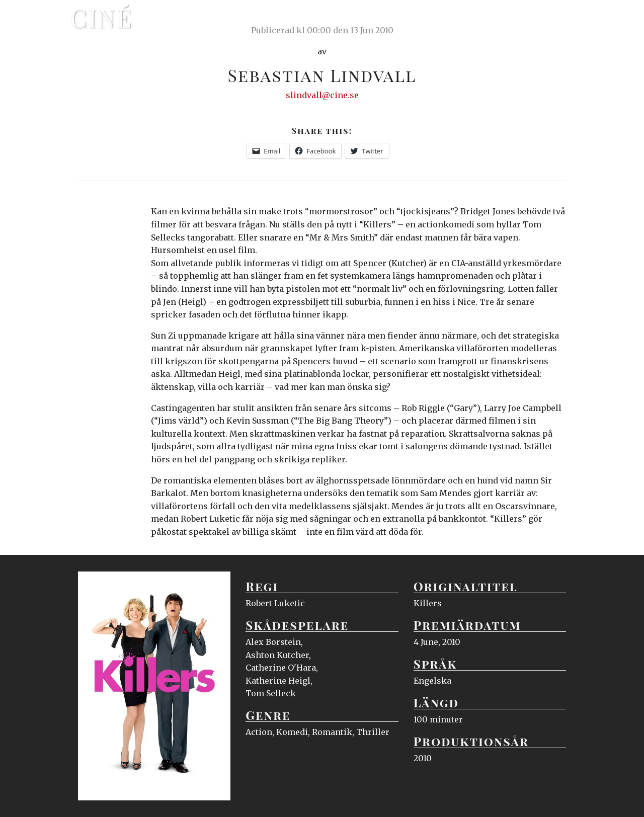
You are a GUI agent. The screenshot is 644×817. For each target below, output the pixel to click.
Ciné (102, 18)
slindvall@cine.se (322, 95)
